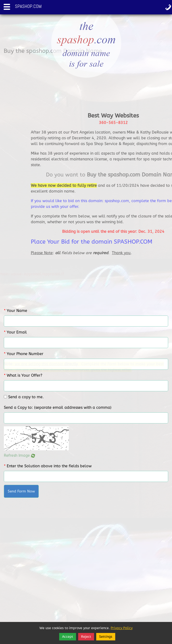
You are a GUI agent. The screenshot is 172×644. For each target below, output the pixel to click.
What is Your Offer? (23, 375)
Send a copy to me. (26, 397)
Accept (68, 637)
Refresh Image (19, 455)
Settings (106, 637)
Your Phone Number (24, 354)
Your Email (15, 332)
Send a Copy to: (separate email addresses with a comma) (58, 407)
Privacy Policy (122, 628)
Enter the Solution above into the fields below (48, 466)
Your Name (16, 311)
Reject (86, 637)
